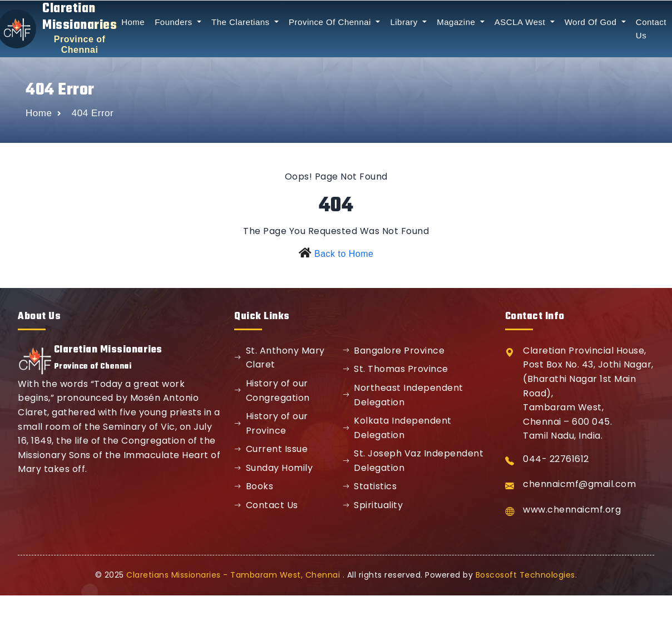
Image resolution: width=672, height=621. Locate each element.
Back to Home (344, 254)
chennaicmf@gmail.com (579, 484)
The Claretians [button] (242, 22)
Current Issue (271, 449)
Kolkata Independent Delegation (397, 428)
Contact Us (266, 505)
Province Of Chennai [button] (331, 22)
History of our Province (271, 423)
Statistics (370, 486)
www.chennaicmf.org (572, 510)
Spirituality (373, 505)
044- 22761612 (556, 459)
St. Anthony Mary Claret (280, 358)
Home (133, 22)
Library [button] (405, 22)
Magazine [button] (457, 22)
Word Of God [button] (592, 22)
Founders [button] (175, 22)
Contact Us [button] (651, 29)
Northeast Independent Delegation (403, 395)
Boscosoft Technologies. (527, 575)
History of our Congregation (272, 391)
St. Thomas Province (396, 369)
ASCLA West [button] (521, 22)
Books (254, 486)
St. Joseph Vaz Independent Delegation (413, 461)
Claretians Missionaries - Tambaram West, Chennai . (235, 575)
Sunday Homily (273, 468)
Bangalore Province (394, 351)
